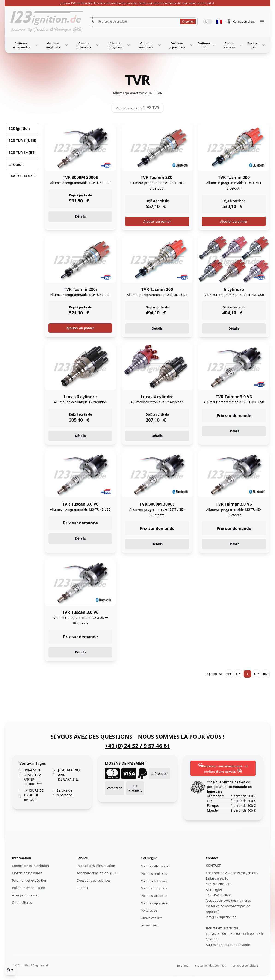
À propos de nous (25, 895)
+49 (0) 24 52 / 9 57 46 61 (137, 746)
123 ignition (19, 129)
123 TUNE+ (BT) (22, 152)
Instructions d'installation (96, 866)
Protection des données (210, 966)
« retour (16, 164)
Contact (82, 888)
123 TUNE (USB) (22, 140)
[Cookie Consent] (10, 970)
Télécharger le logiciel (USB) (97, 873)
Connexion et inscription (30, 866)
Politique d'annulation (29, 888)
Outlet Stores (22, 902)
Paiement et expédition (30, 880)
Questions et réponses (93, 880)
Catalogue (149, 858)
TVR (156, 108)
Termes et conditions (245, 966)
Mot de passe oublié (27, 873)
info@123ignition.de (221, 917)
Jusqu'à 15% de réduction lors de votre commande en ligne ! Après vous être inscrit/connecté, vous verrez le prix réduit (137, 3)
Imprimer (183, 966)
